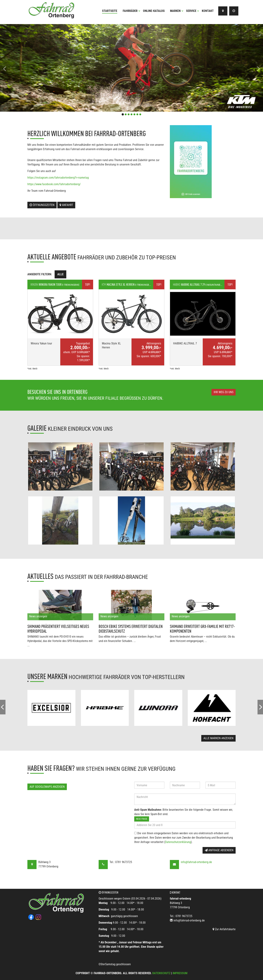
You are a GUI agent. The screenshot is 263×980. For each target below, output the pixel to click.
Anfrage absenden (219, 850)
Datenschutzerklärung (178, 842)
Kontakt (208, 11)
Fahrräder (131, 11)
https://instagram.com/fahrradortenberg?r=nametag (58, 178)
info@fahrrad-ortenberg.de (196, 862)
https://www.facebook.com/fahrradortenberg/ (54, 184)
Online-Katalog (154, 11)
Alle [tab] (60, 274)
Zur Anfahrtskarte (224, 929)
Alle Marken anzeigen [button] (218, 738)
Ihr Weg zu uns (224, 392)
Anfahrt (66, 205)
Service (193, 11)
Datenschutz (161, 973)
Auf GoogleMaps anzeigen (47, 787)
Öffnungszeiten (42, 205)
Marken (177, 11)
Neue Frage (142, 819)
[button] (20, 68)
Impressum (180, 973)
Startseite (110, 11)
